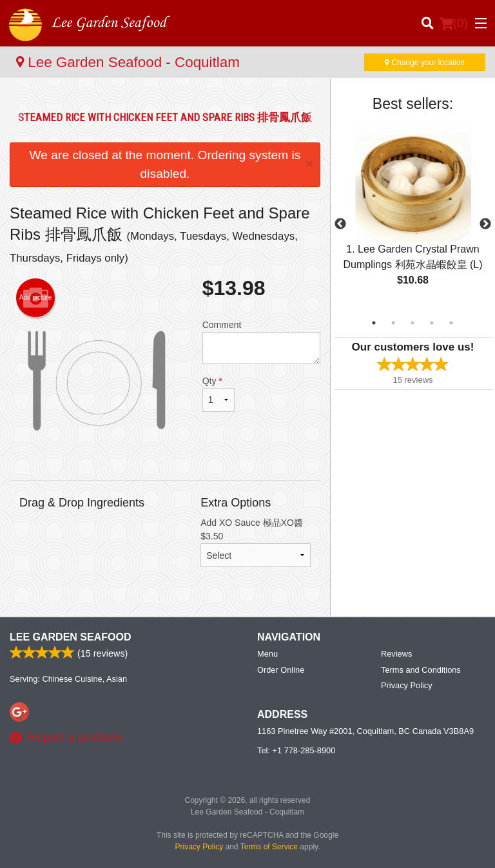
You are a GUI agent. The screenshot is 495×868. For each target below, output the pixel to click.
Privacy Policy (407, 685)
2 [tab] (393, 323)
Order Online (281, 670)
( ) (454, 23)
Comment (261, 342)
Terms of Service (269, 847)
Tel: (296, 750)
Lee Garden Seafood (70, 637)
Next (485, 224)
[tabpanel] (413, 217)
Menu (267, 654)
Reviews (396, 654)
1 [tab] (374, 323)
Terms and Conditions (421, 670)
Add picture (36, 298)
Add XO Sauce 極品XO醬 (256, 542)
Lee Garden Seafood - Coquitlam (128, 62)
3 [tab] (412, 323)
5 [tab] (451, 323)
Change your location (425, 63)
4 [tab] (432, 323)
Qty (218, 394)
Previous (340, 224)
